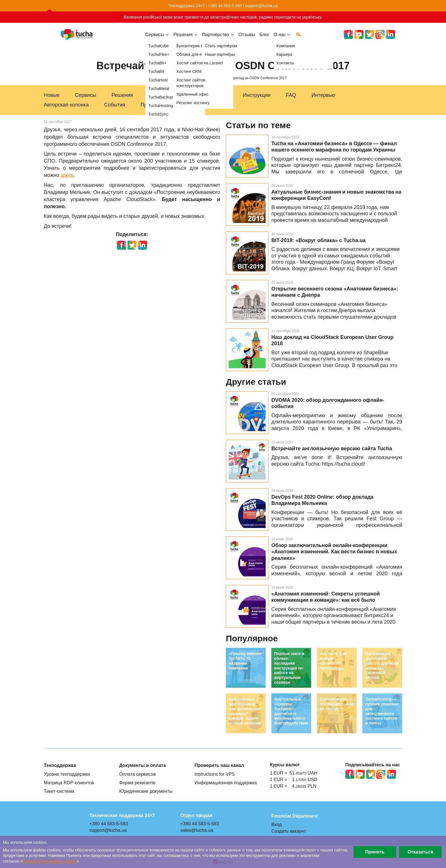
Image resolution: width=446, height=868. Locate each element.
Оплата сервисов (137, 774)
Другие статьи (256, 382)
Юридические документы (146, 791)
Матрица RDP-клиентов (69, 783)
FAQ (291, 95)
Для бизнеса (163, 95)
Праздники (153, 105)
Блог (264, 39)
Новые (52, 95)
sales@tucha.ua (197, 830)
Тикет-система (59, 791)
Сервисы (155, 39)
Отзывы (247, 39)
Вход (276, 824)
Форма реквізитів (137, 783)
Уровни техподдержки (67, 774)
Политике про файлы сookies (50, 861)
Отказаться (420, 852)
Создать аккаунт (289, 831)
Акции (188, 105)
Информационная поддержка (226, 783)
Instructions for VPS (215, 774)
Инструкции (257, 95)
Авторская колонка (66, 105)
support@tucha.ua (262, 6)
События (115, 105)
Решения (122, 95)
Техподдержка (211, 95)
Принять (375, 852)
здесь (67, 175)
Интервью (323, 95)
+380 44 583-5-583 (225, 6)
